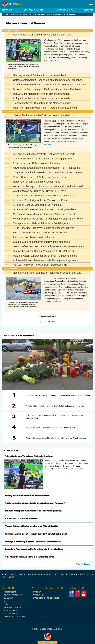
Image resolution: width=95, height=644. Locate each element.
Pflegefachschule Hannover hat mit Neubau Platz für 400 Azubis (50, 427)
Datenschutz (30, 574)
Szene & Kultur (10, 608)
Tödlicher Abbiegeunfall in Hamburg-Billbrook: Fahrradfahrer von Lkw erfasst (55, 406)
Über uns (88, 574)
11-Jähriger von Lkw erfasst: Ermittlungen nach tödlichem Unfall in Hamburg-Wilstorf (58, 395)
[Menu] (91, 4)
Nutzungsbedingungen (65, 574)
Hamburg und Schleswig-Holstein (35, 15)
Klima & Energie (10, 611)
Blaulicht (7, 596)
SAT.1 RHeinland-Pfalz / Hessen (46, 596)
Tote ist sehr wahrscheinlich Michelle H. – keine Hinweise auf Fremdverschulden (56, 438)
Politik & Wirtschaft (12, 592)
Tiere (5, 602)
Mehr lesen (54, 61)
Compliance (8, 575)
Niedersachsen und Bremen (63, 15)
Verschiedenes (10, 589)
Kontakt (18, 574)
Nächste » (51, 321)
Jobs (80, 574)
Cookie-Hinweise (45, 574)
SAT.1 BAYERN (38, 592)
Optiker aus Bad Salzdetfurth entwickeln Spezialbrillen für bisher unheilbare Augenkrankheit (54, 417)
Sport (6, 599)
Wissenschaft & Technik (14, 614)
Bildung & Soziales (12, 605)
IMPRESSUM (8, 574)
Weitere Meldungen (83, 564)
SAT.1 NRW (36, 589)
